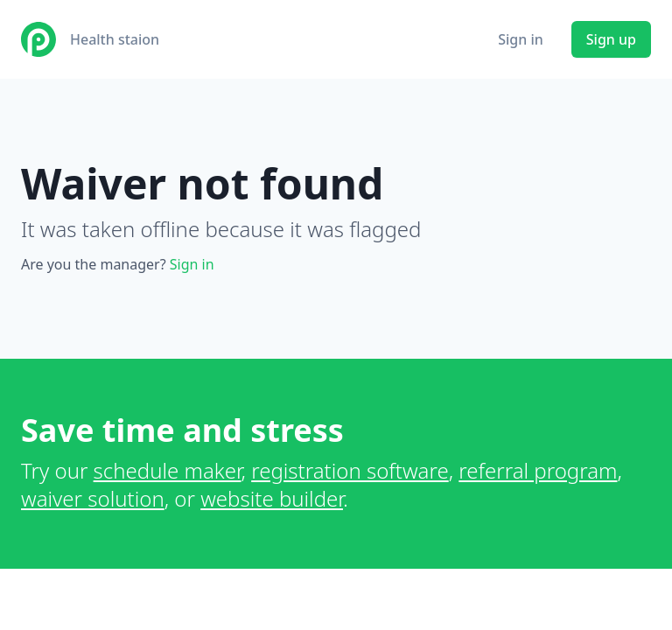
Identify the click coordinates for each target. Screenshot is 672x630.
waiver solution (93, 498)
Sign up (611, 39)
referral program (538, 470)
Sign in (521, 39)
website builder (272, 498)
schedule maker (168, 470)
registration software (350, 470)
